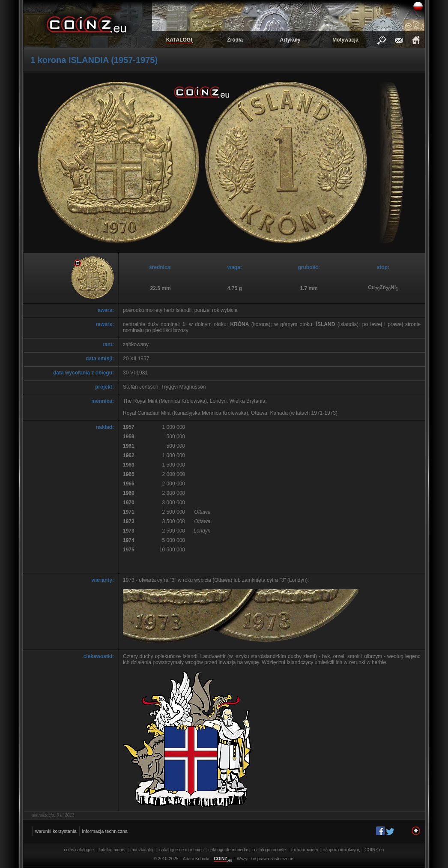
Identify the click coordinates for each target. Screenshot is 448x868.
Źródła (235, 40)
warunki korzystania (56, 831)
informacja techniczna (105, 831)
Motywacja (345, 40)
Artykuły (290, 40)
